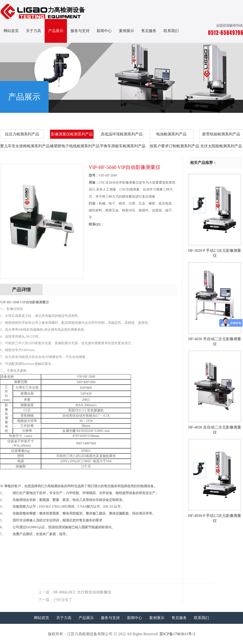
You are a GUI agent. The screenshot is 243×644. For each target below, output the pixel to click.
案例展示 (126, 31)
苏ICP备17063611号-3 (177, 634)
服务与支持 (80, 31)
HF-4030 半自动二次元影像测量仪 (215, 340)
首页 (176, 106)
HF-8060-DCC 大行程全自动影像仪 (182, 592)
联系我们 (171, 31)
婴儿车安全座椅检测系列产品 (22, 146)
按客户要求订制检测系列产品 (172, 146)
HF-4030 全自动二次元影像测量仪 (215, 428)
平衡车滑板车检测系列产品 (122, 146)
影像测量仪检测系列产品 (222, 106)
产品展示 (56, 31)
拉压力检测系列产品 (22, 134)
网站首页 (11, 31)
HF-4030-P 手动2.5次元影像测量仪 (215, 516)
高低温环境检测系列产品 (122, 134)
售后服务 (149, 31)
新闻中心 (104, 31)
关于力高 (33, 31)
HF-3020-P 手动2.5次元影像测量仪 (215, 251)
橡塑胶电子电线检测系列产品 (72, 146)
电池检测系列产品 (171, 134)
